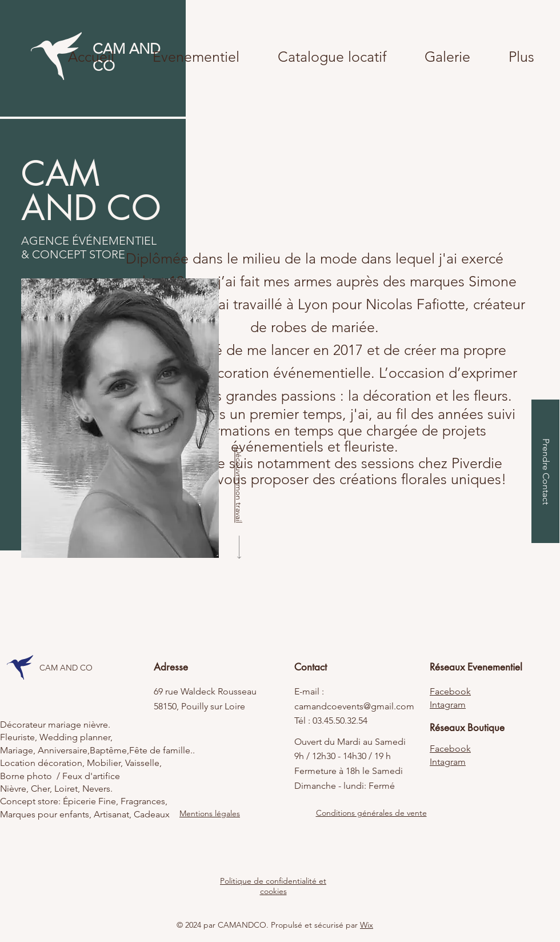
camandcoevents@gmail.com (354, 706)
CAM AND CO (66, 668)
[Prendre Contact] (545, 471)
